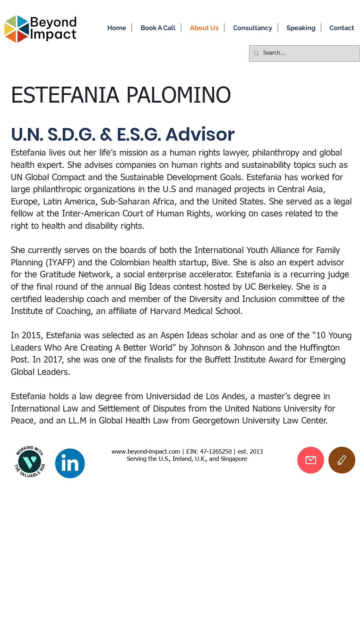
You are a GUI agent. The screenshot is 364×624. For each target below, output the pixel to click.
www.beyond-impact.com (146, 452)
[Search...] (304, 53)
